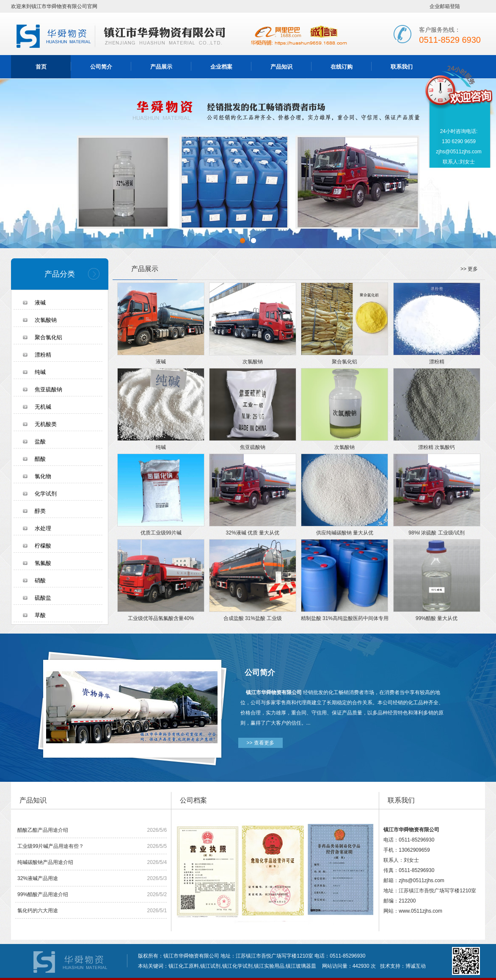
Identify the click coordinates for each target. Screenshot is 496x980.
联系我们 (402, 67)
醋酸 (40, 459)
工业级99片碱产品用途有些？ (51, 846)
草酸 (40, 615)
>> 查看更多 (260, 743)
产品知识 (281, 67)
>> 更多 (469, 269)
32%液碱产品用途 (38, 878)
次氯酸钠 (46, 320)
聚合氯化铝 (48, 337)
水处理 (43, 528)
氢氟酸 (43, 563)
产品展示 (161, 67)
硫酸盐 (43, 598)
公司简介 (101, 67)
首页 (41, 67)
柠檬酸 (43, 546)
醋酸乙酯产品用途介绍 (43, 830)
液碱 (40, 303)
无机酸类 (46, 424)
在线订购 (342, 67)
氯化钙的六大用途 (38, 911)
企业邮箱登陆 (445, 6)
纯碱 (40, 372)
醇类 (40, 511)
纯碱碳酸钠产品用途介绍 (45, 862)
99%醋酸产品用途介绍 (43, 894)
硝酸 (40, 580)
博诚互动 (416, 966)
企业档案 (221, 67)
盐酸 (40, 442)
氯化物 (43, 476)
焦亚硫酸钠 (48, 389)
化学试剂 (46, 494)
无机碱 (43, 407)
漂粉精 (43, 355)
